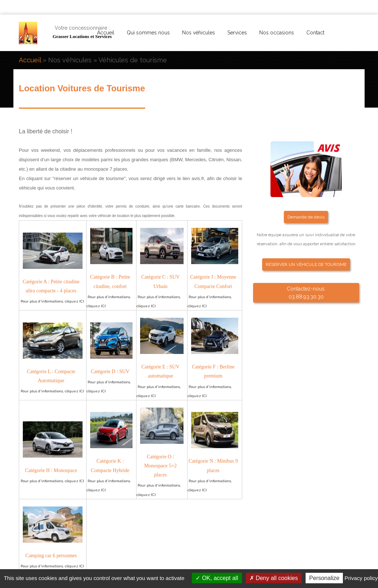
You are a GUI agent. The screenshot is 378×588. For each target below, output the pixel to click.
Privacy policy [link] (361, 578)
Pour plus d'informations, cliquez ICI (52, 301)
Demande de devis (306, 217)
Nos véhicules (199, 33)
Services (237, 33)
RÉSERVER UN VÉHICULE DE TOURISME (306, 264)
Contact (315, 33)
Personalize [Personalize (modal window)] (324, 578)
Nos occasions (277, 33)
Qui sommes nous (148, 33)
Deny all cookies (274, 578)
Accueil (106, 33)
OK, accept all (217, 578)
